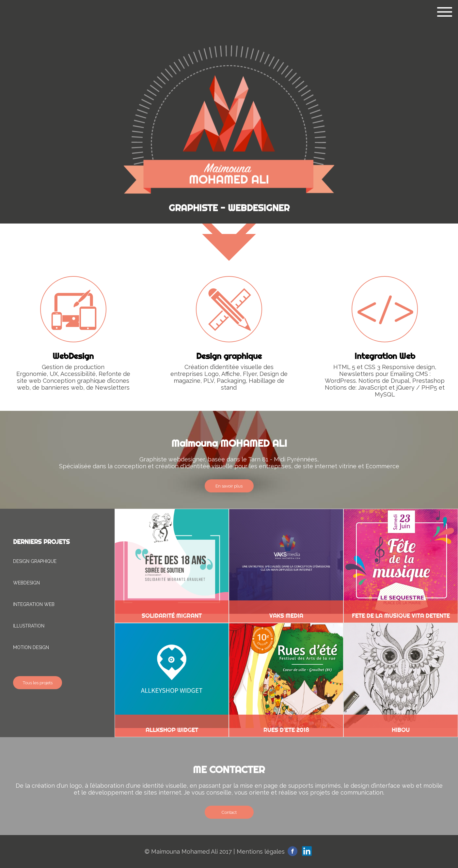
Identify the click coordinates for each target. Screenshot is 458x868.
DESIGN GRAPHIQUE (35, 561)
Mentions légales (261, 852)
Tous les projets (38, 683)
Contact (229, 812)
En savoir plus (229, 486)
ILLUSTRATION (29, 626)
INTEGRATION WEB (34, 604)
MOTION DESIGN (31, 647)
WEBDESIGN (26, 583)
